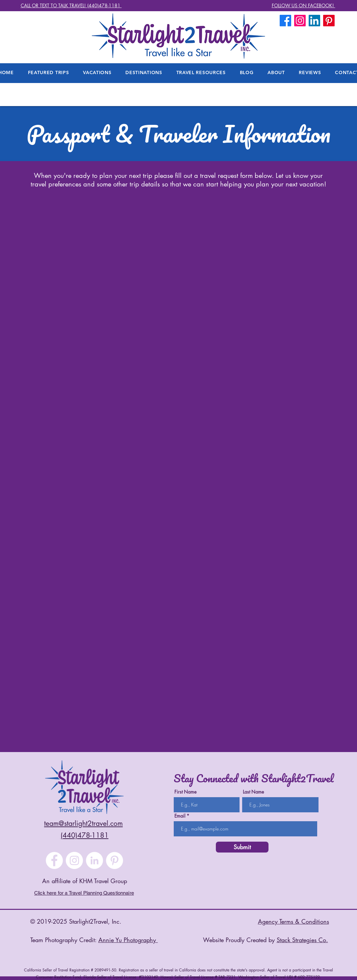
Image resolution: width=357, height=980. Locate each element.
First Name (185, 792)
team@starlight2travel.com (83, 823)
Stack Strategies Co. (302, 940)
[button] (276, 72)
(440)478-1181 (85, 835)
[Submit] (242, 847)
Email (180, 816)
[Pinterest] (115, 860)
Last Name (253, 792)
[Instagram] (74, 860)
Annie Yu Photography (128, 940)
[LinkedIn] (314, 21)
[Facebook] (285, 21)
